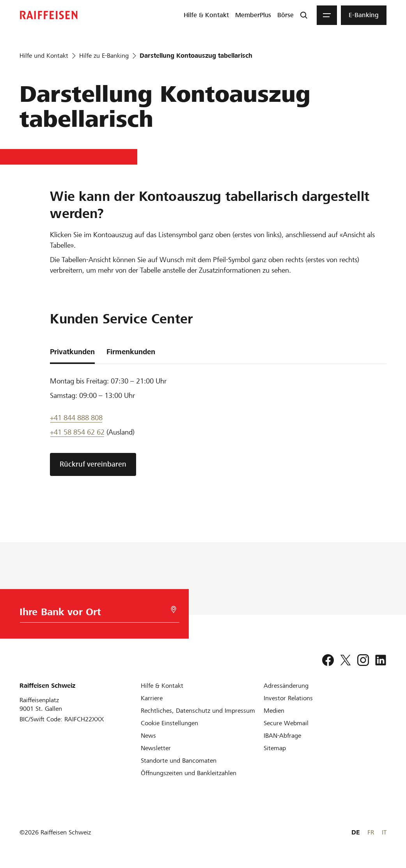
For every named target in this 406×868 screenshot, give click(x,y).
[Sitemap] (275, 748)
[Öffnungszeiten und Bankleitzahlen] (189, 773)
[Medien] (274, 711)
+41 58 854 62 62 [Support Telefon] (77, 432)
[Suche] (304, 15)
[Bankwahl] (98, 614)
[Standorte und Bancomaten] (179, 761)
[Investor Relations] (288, 698)
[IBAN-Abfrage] (282, 736)
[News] (148, 736)
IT (384, 832)
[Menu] (327, 15)
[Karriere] (152, 698)
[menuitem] (206, 15)
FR (371, 832)
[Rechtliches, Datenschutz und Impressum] (198, 711)
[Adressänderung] (286, 686)
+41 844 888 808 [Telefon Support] (76, 418)
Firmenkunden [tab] (131, 352)
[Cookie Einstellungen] (169, 723)
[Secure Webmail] (286, 723)
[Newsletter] (156, 748)
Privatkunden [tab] (72, 352)
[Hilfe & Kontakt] (162, 686)
